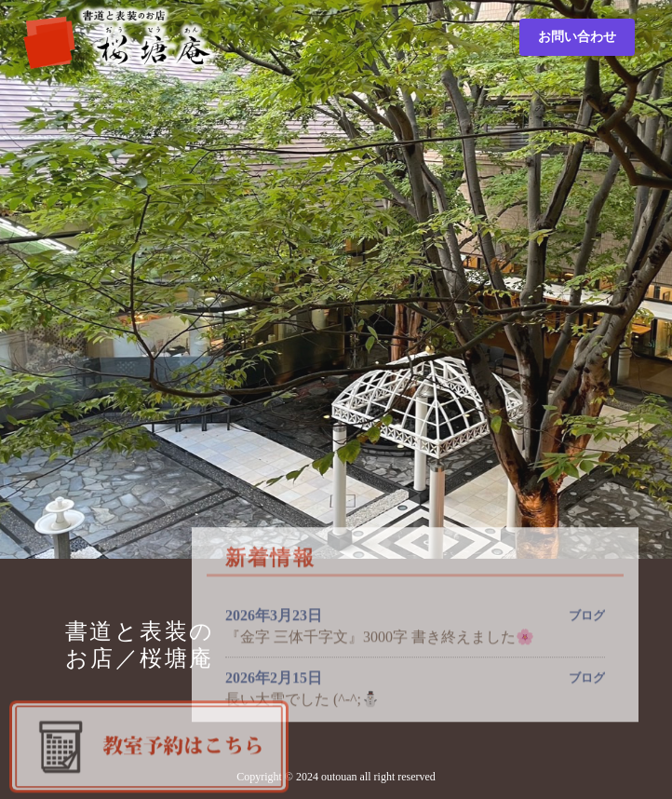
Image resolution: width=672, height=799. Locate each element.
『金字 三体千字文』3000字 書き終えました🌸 (380, 637)
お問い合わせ (577, 37)
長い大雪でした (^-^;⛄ (302, 700)
